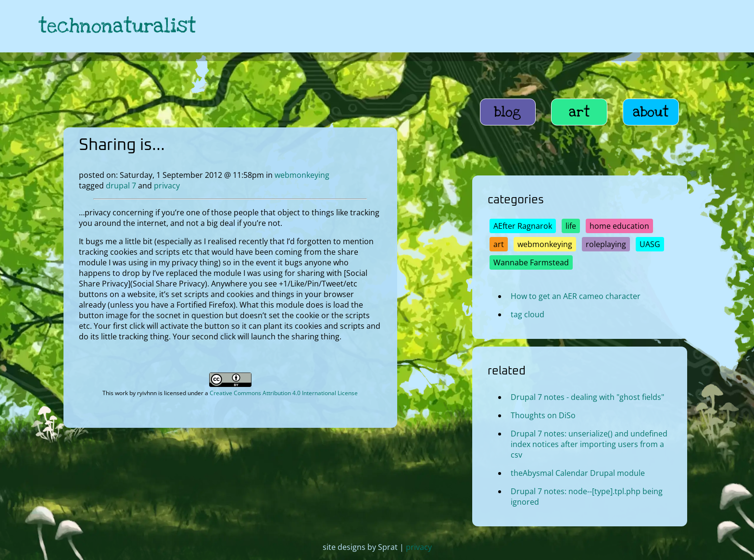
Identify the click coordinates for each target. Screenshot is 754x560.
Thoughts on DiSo (543, 415)
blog (508, 112)
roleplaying (606, 244)
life (571, 226)
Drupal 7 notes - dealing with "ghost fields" (587, 397)
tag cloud (528, 314)
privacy (167, 186)
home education (619, 226)
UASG (650, 244)
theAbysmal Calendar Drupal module (578, 473)
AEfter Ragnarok (523, 226)
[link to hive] (646, 26)
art (579, 112)
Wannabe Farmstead (531, 262)
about (651, 112)
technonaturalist (117, 26)
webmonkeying (302, 175)
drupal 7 (121, 186)
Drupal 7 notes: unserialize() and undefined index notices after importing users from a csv (589, 444)
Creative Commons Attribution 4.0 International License (284, 393)
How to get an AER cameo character (576, 296)
